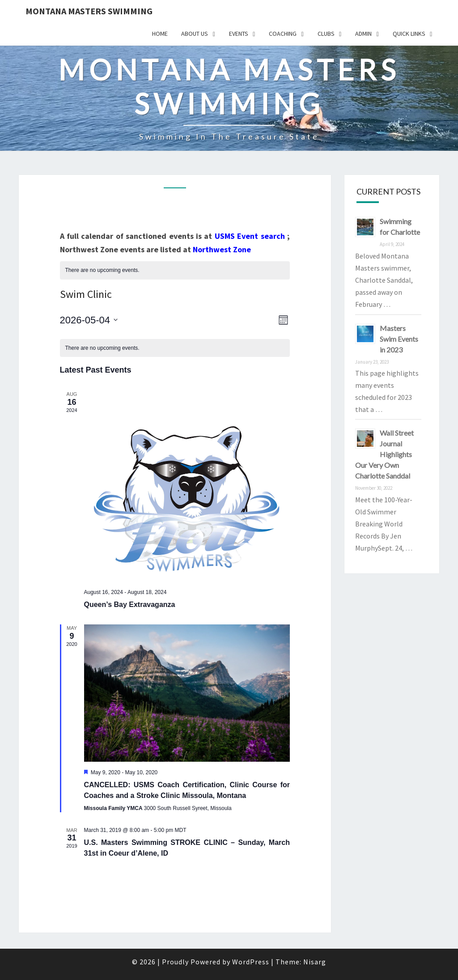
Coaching (283, 34)
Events (239, 34)
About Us (195, 34)
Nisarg (315, 962)
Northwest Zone (222, 249)
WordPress (251, 962)
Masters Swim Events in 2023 (399, 339)
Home (160, 34)
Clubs (326, 34)
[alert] (175, 270)
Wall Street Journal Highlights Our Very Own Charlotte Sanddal (384, 454)
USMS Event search (250, 236)
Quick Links (409, 34)
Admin (363, 34)
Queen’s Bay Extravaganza (130, 605)
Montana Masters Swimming (89, 11)
